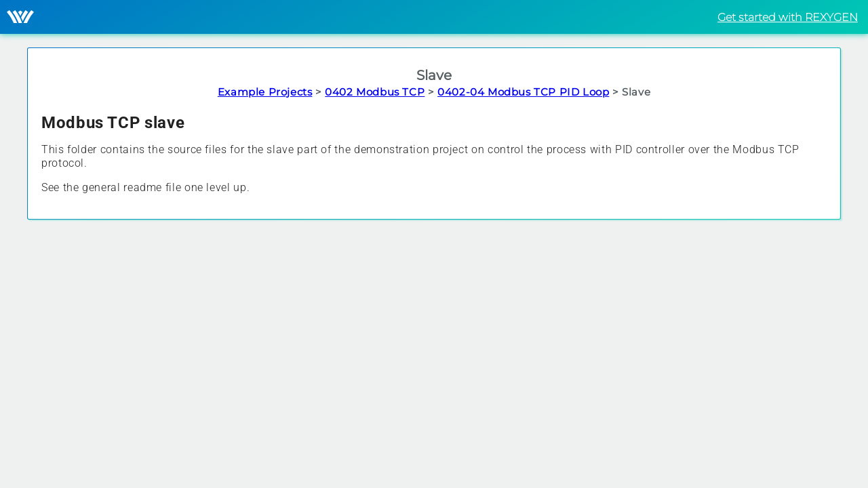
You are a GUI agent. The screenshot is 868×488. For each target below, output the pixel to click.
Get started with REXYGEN (788, 17)
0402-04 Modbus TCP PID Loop (523, 92)
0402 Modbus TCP (375, 92)
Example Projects (265, 92)
